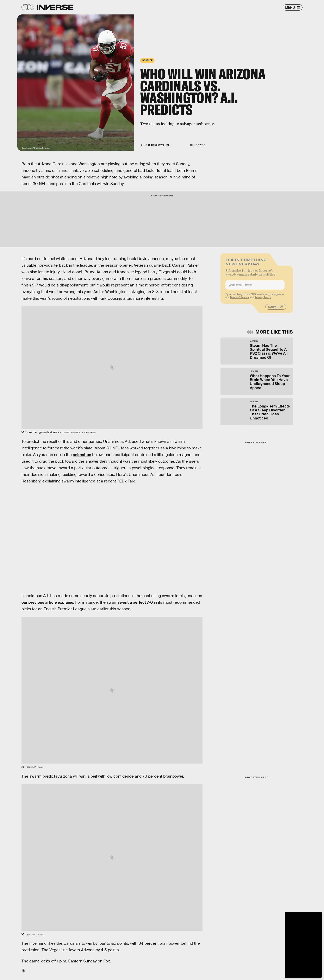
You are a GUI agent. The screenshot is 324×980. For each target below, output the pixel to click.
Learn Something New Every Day (246, 263)
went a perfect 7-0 (136, 602)
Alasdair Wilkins (159, 145)
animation (82, 455)
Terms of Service (239, 299)
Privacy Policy (263, 299)
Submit (273, 309)
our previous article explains (47, 602)
